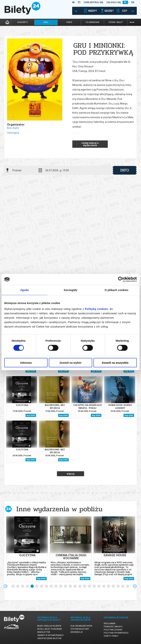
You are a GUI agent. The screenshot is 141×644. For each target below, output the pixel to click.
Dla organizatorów (81, 626)
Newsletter (44, 632)
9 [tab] (51, 586)
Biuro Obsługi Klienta (49, 626)
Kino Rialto (13, 128)
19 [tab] (99, 586)
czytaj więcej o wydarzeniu (90, 144)
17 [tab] (90, 586)
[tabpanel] (27, 549)
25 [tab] (128, 586)
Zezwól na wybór (70, 362)
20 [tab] (104, 586)
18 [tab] (94, 586)
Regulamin (110, 624)
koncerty (23, 22)
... (132, 22)
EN (133, 2)
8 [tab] (47, 586)
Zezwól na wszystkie (115, 362)
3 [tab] (23, 586)
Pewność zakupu (113, 627)
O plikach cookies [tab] (116, 290)
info (125, 170)
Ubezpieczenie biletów (49, 638)
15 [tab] (80, 586)
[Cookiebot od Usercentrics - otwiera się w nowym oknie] (121, 279)
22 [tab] (113, 586)
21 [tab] (109, 586)
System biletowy (80, 629)
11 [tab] (61, 586)
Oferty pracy (111, 636)
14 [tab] (75, 586)
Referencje (77, 632)
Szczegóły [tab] (70, 290)
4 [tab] (28, 586)
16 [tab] (85, 586)
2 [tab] (18, 586)
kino (46, 22)
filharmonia (92, 22)
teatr (69, 22)
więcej (71, 474)
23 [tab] (118, 586)
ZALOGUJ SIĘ (114, 2)
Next (135, 586)
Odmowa (26, 362)
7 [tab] (42, 586)
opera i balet (116, 22)
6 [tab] (37, 586)
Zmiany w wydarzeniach (50, 635)
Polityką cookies (96, 309)
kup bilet (31, 371)
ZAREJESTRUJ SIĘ (93, 2)
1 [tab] (13, 586)
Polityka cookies (113, 630)
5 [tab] (32, 586)
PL (125, 2)
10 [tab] (56, 586)
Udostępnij (13, 133)
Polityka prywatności (116, 633)
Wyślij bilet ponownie (50, 629)
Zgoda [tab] (25, 290)
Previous (6, 586)
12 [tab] (66, 586)
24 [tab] (123, 586)
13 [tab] (70, 586)
